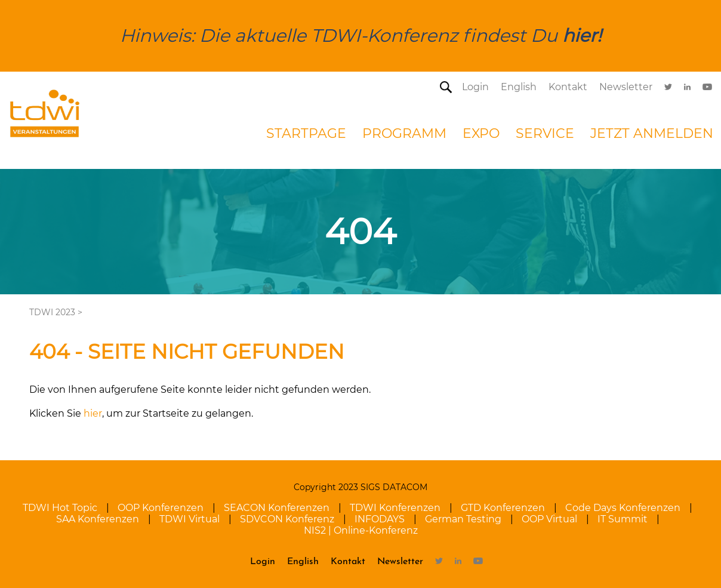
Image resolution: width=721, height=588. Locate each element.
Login (475, 87)
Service (545, 133)
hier (93, 413)
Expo (481, 133)
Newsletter (626, 87)
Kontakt (568, 87)
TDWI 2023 (52, 312)
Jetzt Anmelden (652, 133)
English (519, 87)
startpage (306, 133)
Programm (404, 133)
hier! (582, 36)
